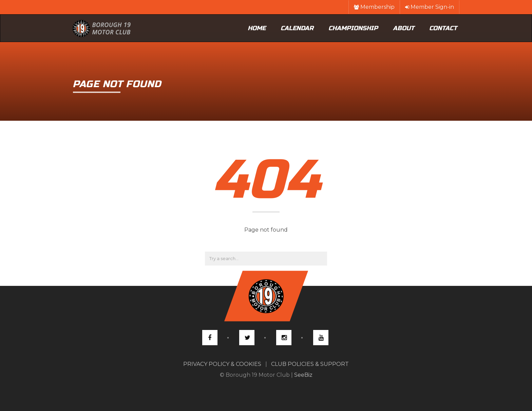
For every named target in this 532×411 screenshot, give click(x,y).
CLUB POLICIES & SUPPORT (310, 364)
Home (257, 28)
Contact (443, 28)
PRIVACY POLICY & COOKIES (222, 364)
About (404, 28)
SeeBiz (303, 375)
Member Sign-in (430, 7)
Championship (353, 28)
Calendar (297, 28)
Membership (374, 7)
